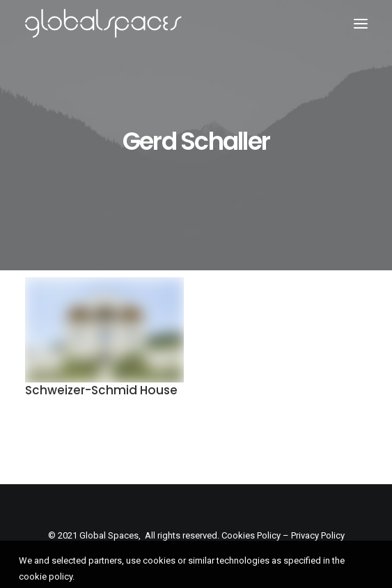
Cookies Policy (251, 535)
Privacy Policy (318, 535)
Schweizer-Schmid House (101, 390)
